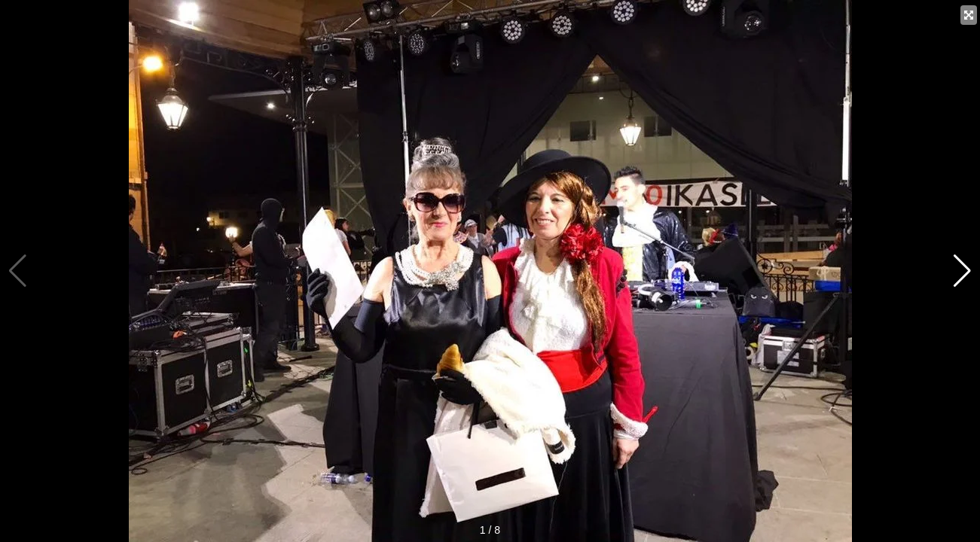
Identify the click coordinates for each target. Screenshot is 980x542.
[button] (962, 271)
